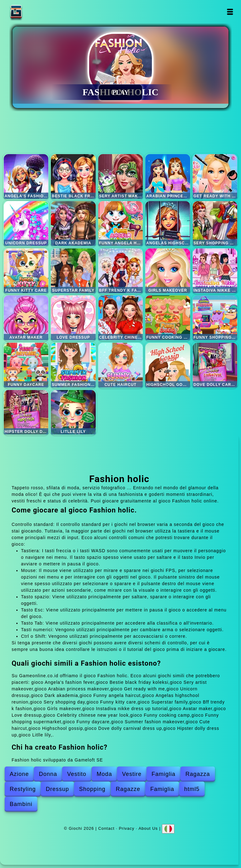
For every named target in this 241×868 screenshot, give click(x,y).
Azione (19, 774)
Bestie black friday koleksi (73, 177)
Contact (106, 828)
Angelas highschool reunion (168, 223)
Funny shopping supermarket (215, 318)
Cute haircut (121, 365)
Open (230, 12)
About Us (148, 828)
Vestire (132, 774)
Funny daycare (26, 365)
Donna (48, 774)
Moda (104, 774)
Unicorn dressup (26, 223)
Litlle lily (73, 412)
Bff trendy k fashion (121, 271)
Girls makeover (168, 271)
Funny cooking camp (168, 318)
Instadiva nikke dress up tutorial (215, 271)
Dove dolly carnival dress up (215, 365)
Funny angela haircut (121, 223)
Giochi (36, 12)
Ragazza (198, 774)
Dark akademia (73, 223)
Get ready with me (215, 177)
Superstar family (73, 271)
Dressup (57, 789)
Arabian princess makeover (168, 177)
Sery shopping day (215, 223)
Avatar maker (26, 318)
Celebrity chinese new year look (121, 318)
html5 (192, 789)
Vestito (77, 774)
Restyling (23, 789)
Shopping (92, 789)
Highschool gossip (168, 365)
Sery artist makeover (121, 177)
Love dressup (73, 318)
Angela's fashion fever (26, 177)
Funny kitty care (26, 271)
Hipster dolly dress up (26, 412)
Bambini (21, 804)
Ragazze (128, 789)
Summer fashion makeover (73, 365)
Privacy (127, 828)
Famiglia (163, 774)
